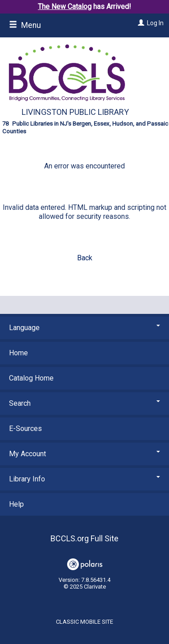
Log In (155, 23)
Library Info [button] (84, 479)
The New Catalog (65, 7)
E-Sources (25, 429)
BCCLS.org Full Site (84, 538)
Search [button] (84, 403)
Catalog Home (31, 378)
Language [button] (84, 328)
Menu (25, 25)
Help (16, 504)
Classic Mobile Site (84, 622)
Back (85, 258)
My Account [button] (84, 454)
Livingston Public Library (75, 112)
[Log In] (140, 23)
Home (18, 353)
